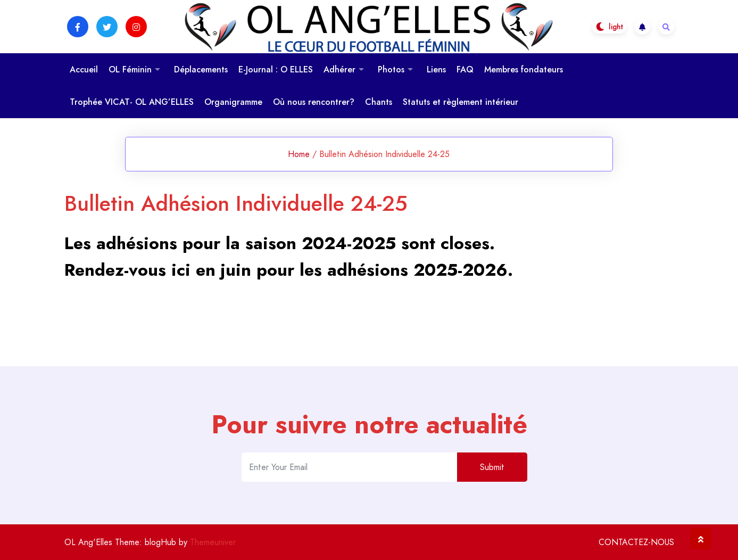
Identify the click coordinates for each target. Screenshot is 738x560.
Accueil (84, 69)
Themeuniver (213, 542)
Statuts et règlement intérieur (461, 102)
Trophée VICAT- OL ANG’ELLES (132, 102)
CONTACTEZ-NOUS (636, 542)
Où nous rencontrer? (314, 102)
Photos (391, 69)
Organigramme (233, 102)
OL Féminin (130, 69)
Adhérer (339, 69)
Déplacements (201, 69)
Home (299, 154)
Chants (379, 102)
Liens (436, 69)
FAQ (465, 69)
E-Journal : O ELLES (276, 69)
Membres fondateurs (524, 69)
